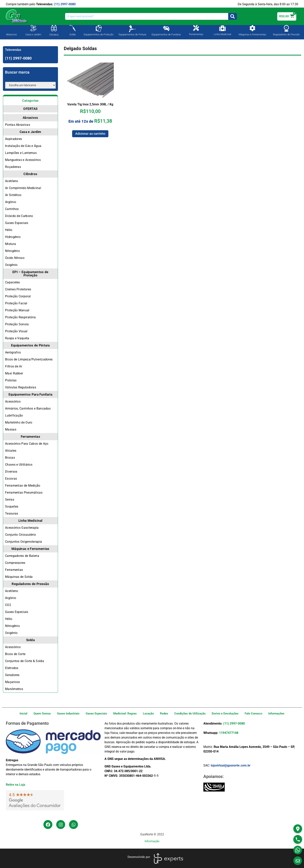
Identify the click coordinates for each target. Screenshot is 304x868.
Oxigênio (11, 265)
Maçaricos (13, 682)
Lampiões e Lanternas (21, 153)
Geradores (12, 675)
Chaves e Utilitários (19, 465)
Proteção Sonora (17, 324)
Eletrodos (12, 668)
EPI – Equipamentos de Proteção (30, 274)
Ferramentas (196, 34)
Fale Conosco (253, 713)
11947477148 (229, 733)
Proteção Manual (17, 310)
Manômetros (14, 689)
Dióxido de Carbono (19, 216)
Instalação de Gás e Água (23, 146)
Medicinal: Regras (125, 713)
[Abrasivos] (11, 28)
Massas (11, 429)
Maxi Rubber (14, 373)
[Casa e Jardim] (33, 28)
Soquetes (12, 506)
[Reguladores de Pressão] (286, 28)
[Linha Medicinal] (222, 28)
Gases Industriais (68, 713)
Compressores (15, 563)
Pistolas (11, 380)
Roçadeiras (13, 167)
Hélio (9, 230)
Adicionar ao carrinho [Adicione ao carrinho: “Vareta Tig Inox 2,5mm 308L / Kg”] (90, 134)
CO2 (8, 605)
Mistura (10, 244)
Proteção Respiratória (20, 317)
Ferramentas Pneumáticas (24, 493)
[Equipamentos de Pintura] (132, 29)
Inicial (23, 713)
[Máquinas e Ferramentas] (252, 28)
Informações (276, 713)
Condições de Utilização (190, 713)
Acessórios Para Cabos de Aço (27, 444)
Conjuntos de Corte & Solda (25, 661)
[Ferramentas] (196, 28)
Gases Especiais (17, 223)
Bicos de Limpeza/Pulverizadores (29, 359)
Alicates (11, 451)
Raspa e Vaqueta (17, 338)
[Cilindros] (54, 28)
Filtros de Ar (14, 366)
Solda (73, 34)
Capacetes (13, 282)
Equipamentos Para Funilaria (30, 394)
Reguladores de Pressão (286, 34)
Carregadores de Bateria (22, 556)
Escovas (11, 479)
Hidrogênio (13, 237)
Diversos (11, 472)
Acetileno (12, 181)
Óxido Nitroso (15, 258)
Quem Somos (42, 713)
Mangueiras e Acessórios (23, 160)
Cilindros (54, 35)
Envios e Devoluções (225, 713)
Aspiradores (13, 139)
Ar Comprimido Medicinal (23, 188)
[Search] (233, 16)
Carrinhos (12, 209)
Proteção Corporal (18, 296)
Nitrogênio (12, 251)
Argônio (11, 202)
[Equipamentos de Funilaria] (166, 28)
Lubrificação (14, 415)
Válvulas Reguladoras (21, 387)
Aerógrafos (13, 352)
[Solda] (73, 28)
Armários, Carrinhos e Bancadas (28, 408)
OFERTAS (30, 109)
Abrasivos (11, 34)
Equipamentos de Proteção (99, 34)
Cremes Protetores (18, 289)
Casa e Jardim (33, 34)
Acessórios (13, 401)
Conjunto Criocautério (20, 535)
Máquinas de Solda (19, 577)
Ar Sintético (13, 195)
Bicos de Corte (15, 654)
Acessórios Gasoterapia (22, 528)
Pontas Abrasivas (18, 125)
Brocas (10, 458)
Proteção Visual (16, 331)
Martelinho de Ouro (19, 422)
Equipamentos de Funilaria (166, 34)
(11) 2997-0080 (65, 4)
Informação (152, 841)
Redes (164, 713)
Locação (148, 713)
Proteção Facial (16, 303)
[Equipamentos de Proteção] (99, 28)
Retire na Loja (16, 785)
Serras (10, 500)
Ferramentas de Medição (23, 486)
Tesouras (12, 513)
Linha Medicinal (222, 34)
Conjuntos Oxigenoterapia (23, 542)
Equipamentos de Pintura (132, 34)
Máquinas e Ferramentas (252, 34)
